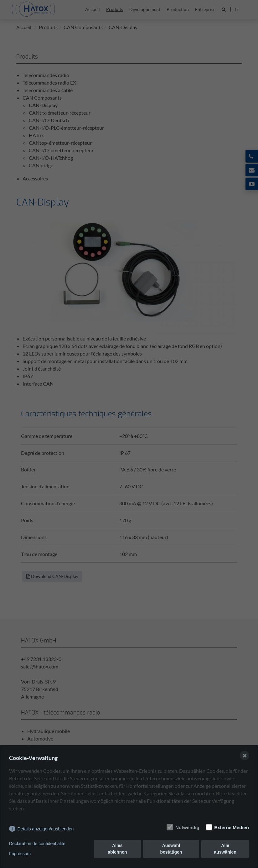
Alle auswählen (225, 849)
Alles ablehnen (117, 849)
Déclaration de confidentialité (37, 844)
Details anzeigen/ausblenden (46, 829)
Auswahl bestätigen (171, 849)
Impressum (20, 854)
